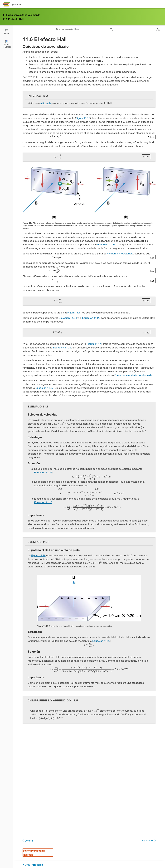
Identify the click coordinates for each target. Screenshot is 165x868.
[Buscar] (111, 30)
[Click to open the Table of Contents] (6, 31)
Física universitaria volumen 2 (21, 15)
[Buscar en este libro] (81, 30)
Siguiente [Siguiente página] (149, 841)
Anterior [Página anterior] (28, 841)
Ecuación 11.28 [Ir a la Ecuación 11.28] (91, 318)
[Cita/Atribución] (89, 865)
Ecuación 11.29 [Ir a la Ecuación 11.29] (62, 347)
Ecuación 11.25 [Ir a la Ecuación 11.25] (43, 472)
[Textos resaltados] (6, 44)
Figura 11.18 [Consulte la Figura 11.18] (38, 555)
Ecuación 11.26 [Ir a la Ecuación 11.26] (106, 244)
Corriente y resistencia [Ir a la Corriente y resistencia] (120, 253)
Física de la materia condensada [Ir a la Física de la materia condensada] (133, 375)
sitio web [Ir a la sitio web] (46, 103)
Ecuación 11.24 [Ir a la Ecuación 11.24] (68, 318)
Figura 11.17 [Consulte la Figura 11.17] (83, 118)
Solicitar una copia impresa (34, 853)
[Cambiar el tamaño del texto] (158, 30)
